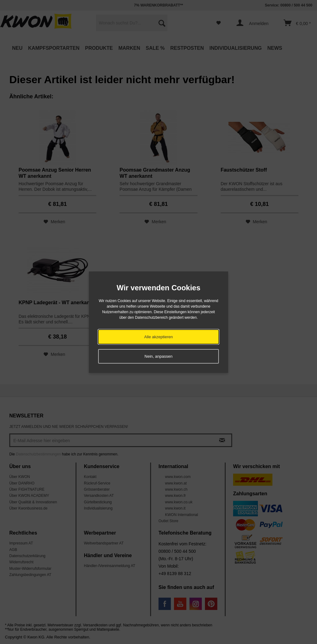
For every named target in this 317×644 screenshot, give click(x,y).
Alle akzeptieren (159, 337)
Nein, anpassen (158, 356)
